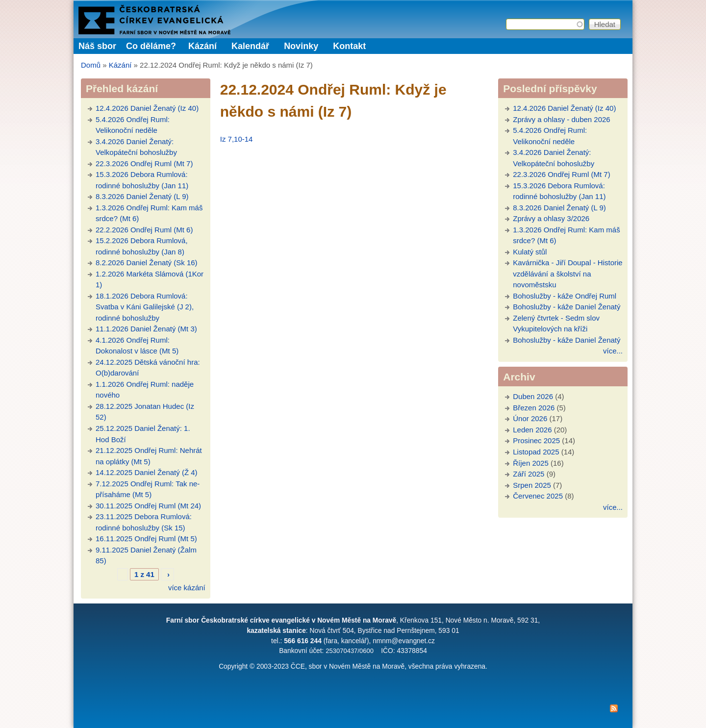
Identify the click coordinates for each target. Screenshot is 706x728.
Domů (91, 65)
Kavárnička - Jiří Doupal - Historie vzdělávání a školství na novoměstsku (567, 274)
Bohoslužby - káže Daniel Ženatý (567, 307)
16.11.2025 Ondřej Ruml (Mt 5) (146, 539)
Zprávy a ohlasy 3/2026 (551, 218)
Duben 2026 (533, 396)
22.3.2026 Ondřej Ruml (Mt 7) (144, 163)
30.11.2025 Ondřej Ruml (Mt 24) (148, 506)
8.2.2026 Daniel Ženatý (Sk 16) (147, 263)
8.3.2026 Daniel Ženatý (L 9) (142, 196)
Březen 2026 (534, 408)
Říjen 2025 (531, 463)
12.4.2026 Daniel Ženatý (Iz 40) (147, 108)
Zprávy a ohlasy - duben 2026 (561, 119)
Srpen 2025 (532, 485)
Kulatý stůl (530, 252)
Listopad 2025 (536, 452)
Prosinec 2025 (536, 440)
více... (613, 351)
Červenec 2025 (538, 496)
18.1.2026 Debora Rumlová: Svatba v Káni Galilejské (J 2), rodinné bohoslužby (145, 307)
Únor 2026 (530, 418)
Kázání (202, 46)
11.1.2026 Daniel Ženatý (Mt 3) (146, 329)
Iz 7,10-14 (237, 139)
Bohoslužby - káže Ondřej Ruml (565, 296)
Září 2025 (529, 474)
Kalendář (250, 46)
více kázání (187, 588)
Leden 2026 (532, 430)
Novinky (301, 46)
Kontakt (349, 46)
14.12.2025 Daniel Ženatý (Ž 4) (147, 472)
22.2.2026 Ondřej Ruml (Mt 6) (144, 230)
